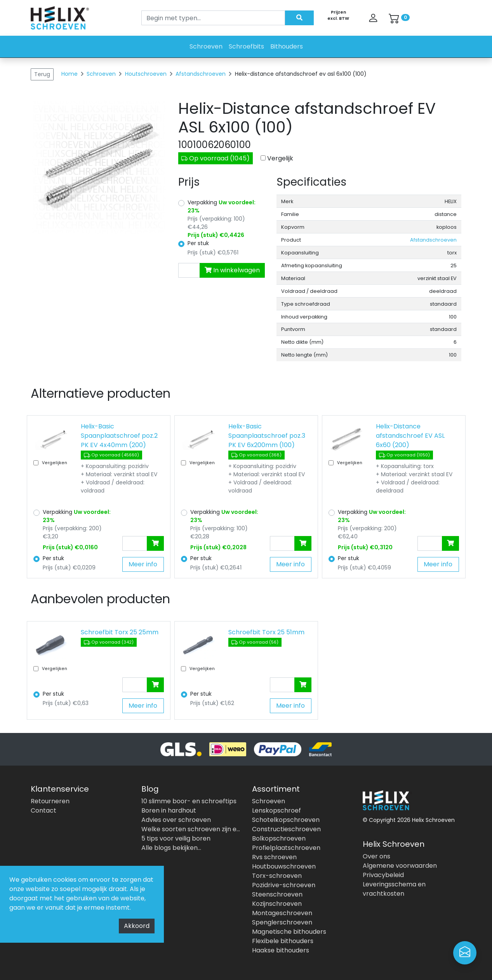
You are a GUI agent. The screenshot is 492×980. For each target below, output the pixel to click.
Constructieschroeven (286, 829)
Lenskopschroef (276, 810)
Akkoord (137, 926)
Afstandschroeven (201, 74)
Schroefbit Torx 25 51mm (266, 632)
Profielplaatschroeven (286, 848)
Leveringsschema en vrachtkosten (394, 889)
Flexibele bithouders (283, 941)
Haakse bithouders (281, 950)
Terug (42, 74)
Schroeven (206, 46)
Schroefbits (246, 46)
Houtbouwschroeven (284, 866)
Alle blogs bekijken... (171, 848)
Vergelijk (280, 158)
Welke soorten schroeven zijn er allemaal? (191, 829)
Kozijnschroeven (277, 904)
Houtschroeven (147, 74)
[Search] (213, 18)
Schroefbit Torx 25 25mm (120, 632)
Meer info (143, 564)
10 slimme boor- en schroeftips (189, 801)
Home (70, 74)
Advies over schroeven (176, 820)
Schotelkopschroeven (286, 820)
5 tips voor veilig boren (176, 838)
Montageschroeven (282, 913)
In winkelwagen (232, 270)
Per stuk (198, 243)
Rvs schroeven (274, 857)
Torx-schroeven (277, 876)
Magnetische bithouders (289, 932)
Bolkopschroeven (279, 838)
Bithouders (287, 46)
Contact (43, 810)
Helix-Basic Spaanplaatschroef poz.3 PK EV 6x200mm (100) (267, 436)
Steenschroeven (277, 894)
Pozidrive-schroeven (284, 885)
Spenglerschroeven (282, 922)
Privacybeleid (383, 875)
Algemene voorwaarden (400, 866)
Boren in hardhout (169, 810)
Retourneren (50, 801)
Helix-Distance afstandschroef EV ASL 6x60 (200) (410, 436)
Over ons (376, 856)
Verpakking (222, 206)
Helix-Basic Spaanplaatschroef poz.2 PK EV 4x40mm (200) (119, 436)
